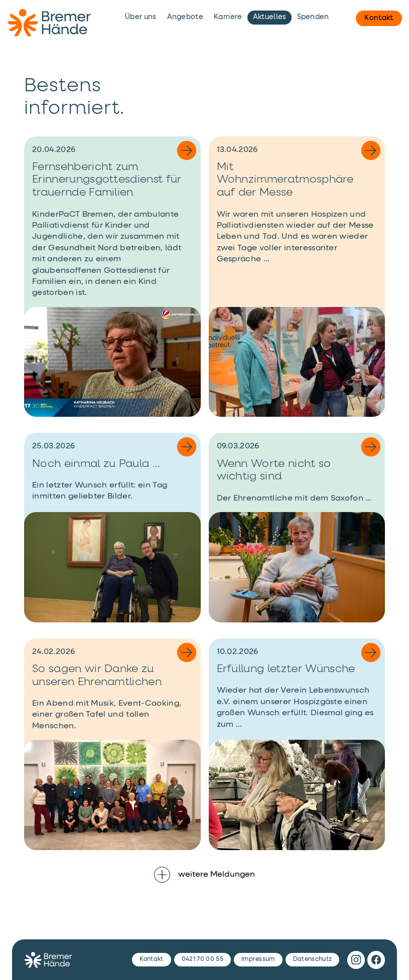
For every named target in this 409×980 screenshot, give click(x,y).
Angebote (185, 17)
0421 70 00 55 (202, 959)
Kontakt (379, 18)
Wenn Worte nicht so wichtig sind (274, 470)
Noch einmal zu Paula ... (96, 464)
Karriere (228, 17)
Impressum (258, 959)
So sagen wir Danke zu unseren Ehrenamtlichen (97, 676)
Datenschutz (313, 959)
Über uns (141, 17)
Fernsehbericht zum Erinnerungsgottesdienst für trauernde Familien (107, 180)
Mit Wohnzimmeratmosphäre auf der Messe (285, 180)
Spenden (313, 17)
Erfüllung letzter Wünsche (286, 669)
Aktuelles (270, 17)
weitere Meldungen (204, 875)
